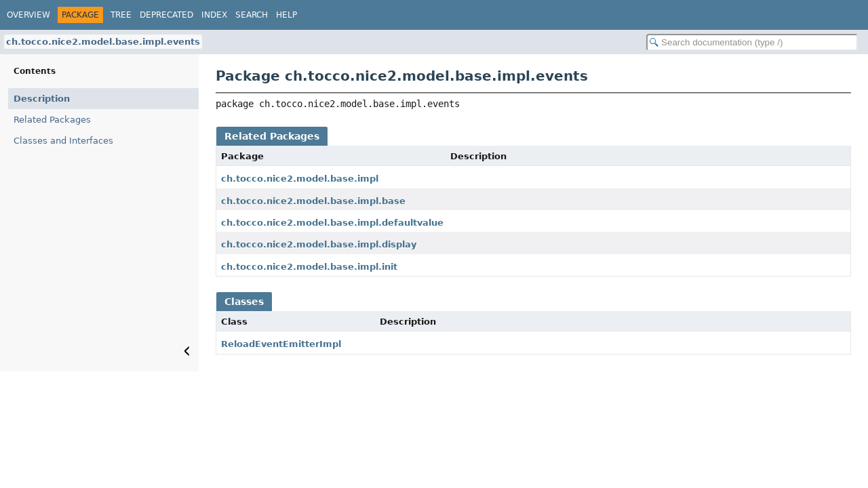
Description (42, 99)
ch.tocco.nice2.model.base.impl (300, 179)
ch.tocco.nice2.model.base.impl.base (313, 201)
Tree (121, 15)
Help (287, 15)
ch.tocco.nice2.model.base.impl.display (319, 244)
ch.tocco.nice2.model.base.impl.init (309, 267)
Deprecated (166, 15)
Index (214, 15)
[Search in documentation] (752, 42)
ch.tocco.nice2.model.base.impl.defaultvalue (332, 223)
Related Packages (52, 120)
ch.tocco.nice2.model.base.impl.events (103, 42)
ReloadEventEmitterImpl (281, 344)
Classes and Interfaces (63, 141)
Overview (28, 15)
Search (252, 15)
